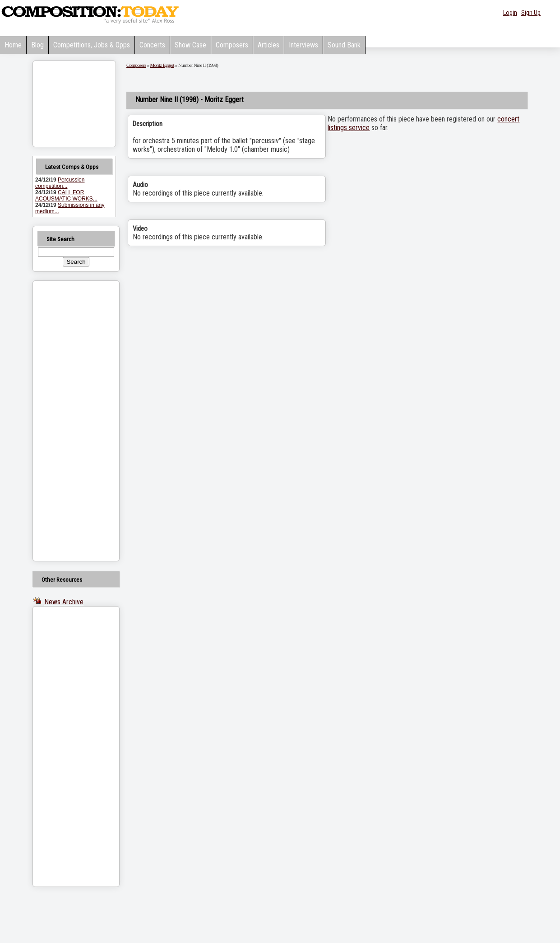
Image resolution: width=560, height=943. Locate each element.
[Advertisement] (65, 421)
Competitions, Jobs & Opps (92, 45)
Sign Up (531, 13)
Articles (268, 45)
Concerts (152, 45)
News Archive (64, 602)
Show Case (190, 45)
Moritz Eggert (162, 65)
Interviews (303, 45)
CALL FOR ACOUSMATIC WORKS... (66, 196)
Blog (37, 45)
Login (510, 13)
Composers (232, 45)
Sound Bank (344, 45)
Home (13, 45)
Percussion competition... (60, 183)
